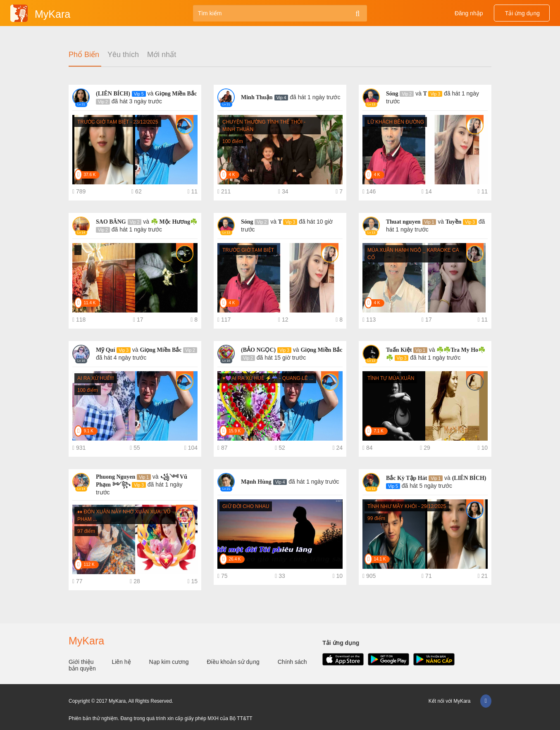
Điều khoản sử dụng (234, 662)
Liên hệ (122, 662)
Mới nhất (162, 55)
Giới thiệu (82, 662)
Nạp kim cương (170, 662)
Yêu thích (123, 55)
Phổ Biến (84, 55)
